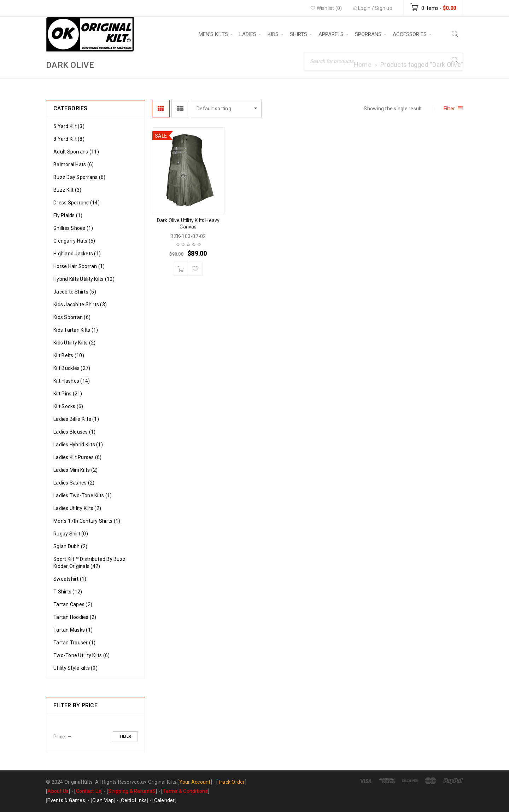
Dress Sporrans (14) (77, 203)
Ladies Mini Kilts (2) (75, 470)
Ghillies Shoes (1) (73, 228)
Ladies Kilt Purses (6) (78, 457)
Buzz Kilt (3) (67, 190)
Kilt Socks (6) (68, 406)
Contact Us (89, 791)
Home (363, 65)
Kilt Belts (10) (69, 355)
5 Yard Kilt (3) (69, 126)
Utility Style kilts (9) (75, 668)
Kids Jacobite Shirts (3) (80, 304)
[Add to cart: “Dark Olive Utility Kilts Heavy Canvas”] (181, 269)
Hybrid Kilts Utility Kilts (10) (84, 279)
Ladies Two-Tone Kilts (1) (83, 495)
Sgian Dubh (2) (71, 546)
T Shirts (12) (68, 592)
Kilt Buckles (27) (72, 368)
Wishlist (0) (326, 8)
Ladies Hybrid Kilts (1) (78, 445)
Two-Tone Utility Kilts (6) (82, 655)
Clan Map (103, 800)
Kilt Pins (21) (68, 394)
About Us (58, 791)
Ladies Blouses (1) (75, 432)
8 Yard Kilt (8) (69, 139)
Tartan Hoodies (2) (75, 617)
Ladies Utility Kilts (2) (77, 508)
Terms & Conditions (185, 791)
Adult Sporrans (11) (76, 152)
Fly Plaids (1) (68, 215)
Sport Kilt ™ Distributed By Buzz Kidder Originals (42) (89, 563)
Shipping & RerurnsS (132, 791)
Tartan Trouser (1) (75, 643)
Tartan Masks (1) (73, 630)
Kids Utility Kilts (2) (75, 343)
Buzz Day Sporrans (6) (79, 177)
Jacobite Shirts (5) (75, 292)
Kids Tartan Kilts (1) (76, 330)
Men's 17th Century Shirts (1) (87, 521)
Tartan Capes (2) (73, 604)
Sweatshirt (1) (70, 579)
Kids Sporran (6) (72, 317)
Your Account (195, 782)
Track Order (231, 782)
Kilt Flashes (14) (72, 381)
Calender (165, 800)
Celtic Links (134, 800)
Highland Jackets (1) (77, 254)
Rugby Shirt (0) (71, 534)
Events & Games (66, 800)
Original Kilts (162, 782)
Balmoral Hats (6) (74, 164)
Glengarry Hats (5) (74, 241)
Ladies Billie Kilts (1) (76, 419)
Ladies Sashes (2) (74, 483)
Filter (125, 736)
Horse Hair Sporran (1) (79, 266)
